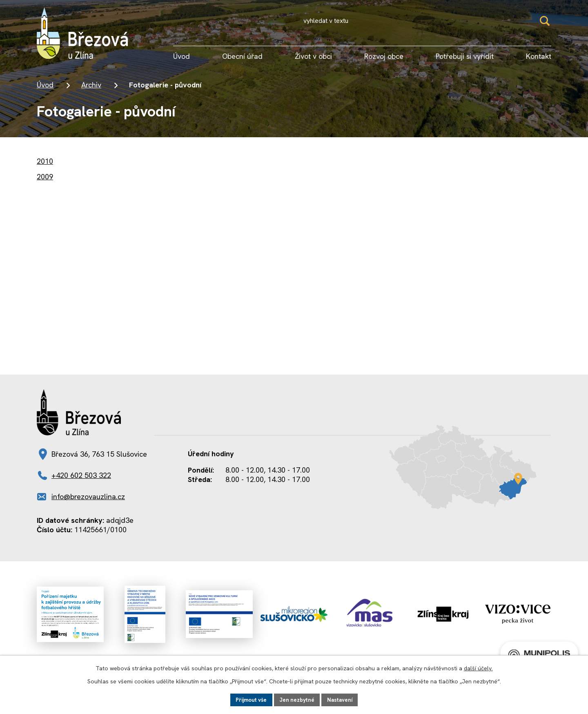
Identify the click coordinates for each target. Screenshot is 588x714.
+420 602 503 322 (81, 475)
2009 (45, 177)
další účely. (478, 667)
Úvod (45, 85)
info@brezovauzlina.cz (88, 496)
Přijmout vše (249, 699)
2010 (45, 161)
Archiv (91, 85)
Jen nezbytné (297, 699)
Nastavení (342, 699)
